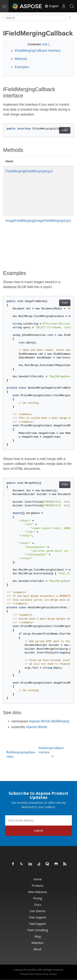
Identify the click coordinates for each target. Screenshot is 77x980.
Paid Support (37, 924)
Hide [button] (45, 44)
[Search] (34, 18)
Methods (21, 59)
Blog (38, 936)
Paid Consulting (38, 930)
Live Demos (38, 911)
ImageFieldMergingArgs (52, 221)
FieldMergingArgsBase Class (21, 754)
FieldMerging (15, 171)
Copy (65, 130)
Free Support (38, 917)
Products (38, 886)
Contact (53, 974)
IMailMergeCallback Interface (51, 752)
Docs (38, 905)
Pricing (37, 898)
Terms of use (42, 974)
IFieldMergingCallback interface (38, 51)
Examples (22, 67)
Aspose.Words (37, 727)
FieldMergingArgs (38, 171)
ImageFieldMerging (20, 221)
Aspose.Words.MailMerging (49, 721)
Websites (37, 943)
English (52, 6)
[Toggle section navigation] (70, 18)
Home (38, 879)
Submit (38, 831)
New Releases (38, 892)
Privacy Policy (27, 974)
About (37, 949)
